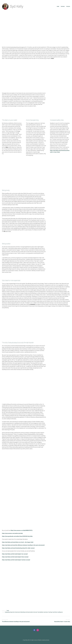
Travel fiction (55, 612)
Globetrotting (23, 612)
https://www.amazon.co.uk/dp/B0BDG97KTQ (22, 530)
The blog (68, 6)
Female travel (17, 612)
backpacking (7, 612)
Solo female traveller (29, 612)
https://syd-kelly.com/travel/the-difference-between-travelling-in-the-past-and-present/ (23, 545)
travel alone (46, 612)
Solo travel (35, 612)
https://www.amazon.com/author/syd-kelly (12, 533)
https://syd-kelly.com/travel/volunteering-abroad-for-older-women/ (18, 548)
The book (63, 6)
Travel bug (50, 612)
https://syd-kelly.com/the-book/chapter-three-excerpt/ (15, 557)
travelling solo (60, 612)
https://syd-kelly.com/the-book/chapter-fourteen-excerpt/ (16, 560)
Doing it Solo (12, 612)
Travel (8, 611)
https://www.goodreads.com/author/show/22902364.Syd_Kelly (17, 536)
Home (58, 6)
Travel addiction (40, 612)
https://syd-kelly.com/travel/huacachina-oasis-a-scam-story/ (60, 151)
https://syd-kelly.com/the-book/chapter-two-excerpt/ (15, 554)
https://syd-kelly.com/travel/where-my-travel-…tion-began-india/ (18, 542)
